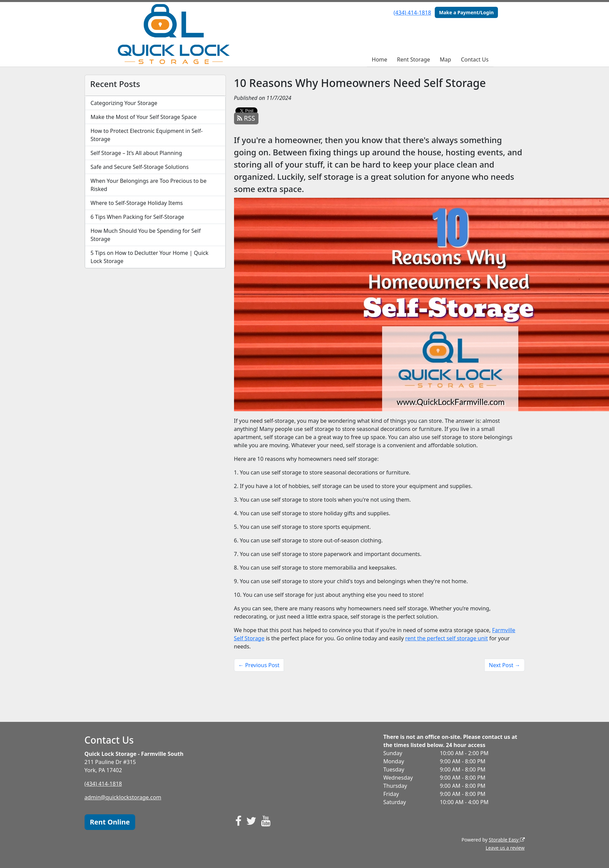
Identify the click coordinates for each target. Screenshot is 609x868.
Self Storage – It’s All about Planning (136, 153)
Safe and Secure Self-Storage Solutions (140, 167)
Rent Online (110, 822)
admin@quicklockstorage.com (123, 797)
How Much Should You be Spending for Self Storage (146, 235)
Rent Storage (414, 59)
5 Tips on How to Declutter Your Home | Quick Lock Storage (150, 257)
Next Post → (504, 665)
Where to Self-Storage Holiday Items (137, 203)
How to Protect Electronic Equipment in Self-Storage (147, 135)
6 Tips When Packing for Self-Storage (138, 217)
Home (380, 59)
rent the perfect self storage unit (446, 638)
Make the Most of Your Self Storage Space (144, 117)
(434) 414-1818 (412, 13)
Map (445, 59)
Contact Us (475, 59)
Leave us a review (505, 848)
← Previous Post (259, 665)
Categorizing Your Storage (124, 103)
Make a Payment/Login (466, 12)
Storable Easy (507, 840)
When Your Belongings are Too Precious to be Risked (149, 185)
